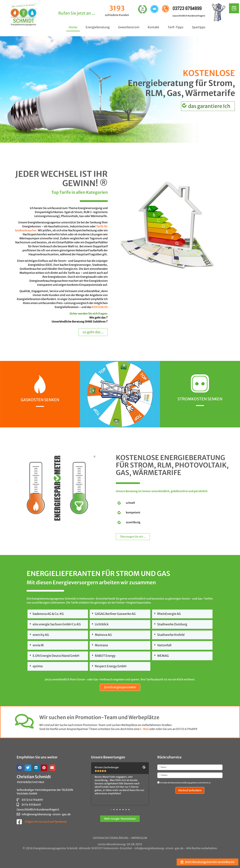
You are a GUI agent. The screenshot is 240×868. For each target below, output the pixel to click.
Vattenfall (164, 645)
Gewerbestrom (129, 27)
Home (73, 27)
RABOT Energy (105, 656)
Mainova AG (103, 635)
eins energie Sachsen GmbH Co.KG (57, 624)
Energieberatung (98, 27)
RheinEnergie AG (169, 614)
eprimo (38, 666)
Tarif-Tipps (176, 27)
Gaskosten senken (40, 400)
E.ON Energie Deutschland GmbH (56, 656)
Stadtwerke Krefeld (171, 635)
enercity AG (41, 635)
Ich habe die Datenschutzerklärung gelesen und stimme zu (185, 783)
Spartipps (199, 27)
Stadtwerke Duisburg (172, 624)
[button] (58, 614)
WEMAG (163, 656)
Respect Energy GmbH (111, 666)
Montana (101, 645)
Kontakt (153, 27)
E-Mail (16, 729)
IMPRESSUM (139, 838)
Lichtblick (102, 624)
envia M (38, 645)
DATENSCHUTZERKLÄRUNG (111, 838)
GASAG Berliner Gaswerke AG (115, 614)
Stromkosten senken (200, 399)
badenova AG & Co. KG (48, 614)
